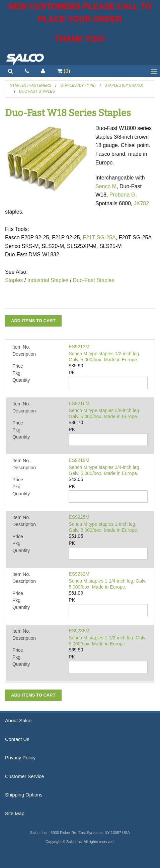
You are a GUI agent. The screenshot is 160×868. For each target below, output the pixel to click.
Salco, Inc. (25, 58)
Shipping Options (24, 795)
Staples (14, 280)
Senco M (106, 186)
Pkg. (17, 373)
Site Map (15, 814)
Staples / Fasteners (31, 85)
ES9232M (79, 574)
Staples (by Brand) (124, 85)
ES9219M (79, 460)
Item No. (21, 347)
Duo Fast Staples (37, 91)
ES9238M (79, 631)
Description (24, 354)
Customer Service (24, 776)
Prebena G (122, 195)
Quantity (21, 380)
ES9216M (79, 403)
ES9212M (79, 347)
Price (18, 366)
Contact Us (17, 739)
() (64, 71)
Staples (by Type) (78, 85)
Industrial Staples (48, 280)
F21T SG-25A (99, 237)
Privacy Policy (20, 758)
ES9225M (79, 517)
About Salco (18, 721)
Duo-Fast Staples (93, 280)
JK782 (141, 203)
